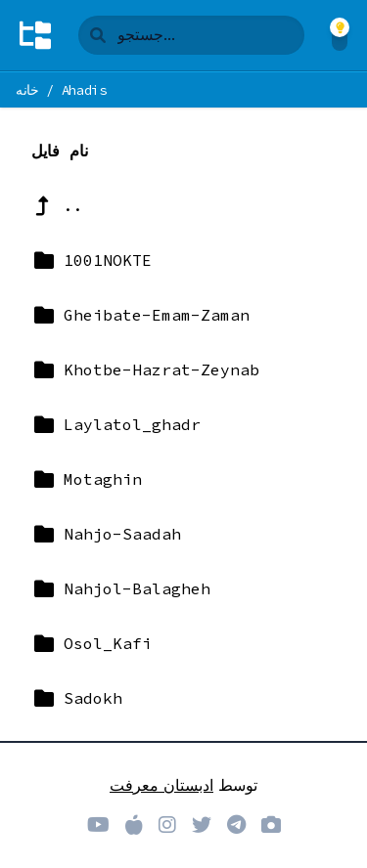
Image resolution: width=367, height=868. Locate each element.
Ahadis (84, 90)
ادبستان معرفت (161, 785)
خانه (27, 90)
